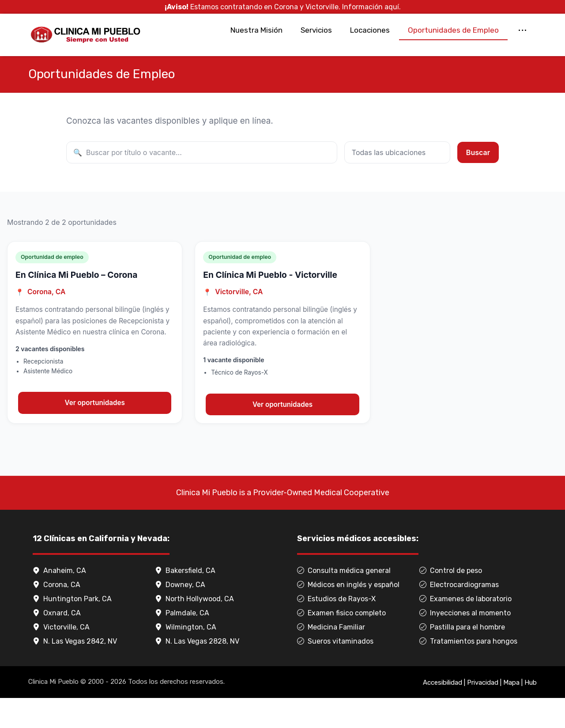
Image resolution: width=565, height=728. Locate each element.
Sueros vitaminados (335, 671)
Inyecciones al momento (465, 643)
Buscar (478, 180)
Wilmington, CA (186, 657)
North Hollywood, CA (194, 629)
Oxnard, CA (57, 643)
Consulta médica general (344, 601)
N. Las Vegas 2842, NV (75, 671)
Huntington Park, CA (72, 629)
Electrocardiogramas (459, 615)
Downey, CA (180, 615)
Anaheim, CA (59, 601)
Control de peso (451, 601)
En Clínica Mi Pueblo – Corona (76, 303)
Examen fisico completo (341, 643)
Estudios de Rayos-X (336, 629)
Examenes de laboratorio (465, 629)
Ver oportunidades (95, 432)
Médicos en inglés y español (348, 615)
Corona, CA (56, 615)
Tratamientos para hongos (468, 671)
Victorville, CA (61, 657)
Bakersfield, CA (185, 601)
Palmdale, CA (182, 643)
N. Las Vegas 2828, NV (197, 671)
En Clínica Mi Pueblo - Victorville (270, 303)
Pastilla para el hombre (462, 657)
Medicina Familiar (331, 657)
